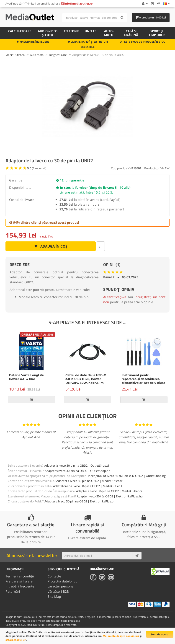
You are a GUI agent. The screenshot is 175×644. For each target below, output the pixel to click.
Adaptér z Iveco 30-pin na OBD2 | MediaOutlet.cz (109, 491)
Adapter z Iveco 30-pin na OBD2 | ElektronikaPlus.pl (79, 501)
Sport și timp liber (157, 33)
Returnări (13, 591)
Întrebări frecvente (20, 586)
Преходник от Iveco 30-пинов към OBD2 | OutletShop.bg (126, 476)
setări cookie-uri (16, 640)
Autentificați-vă (115, 297)
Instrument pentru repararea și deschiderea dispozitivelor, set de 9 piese (144, 379)
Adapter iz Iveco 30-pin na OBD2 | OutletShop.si (77, 466)
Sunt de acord (160, 634)
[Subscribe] (137, 556)
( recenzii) (37, 168)
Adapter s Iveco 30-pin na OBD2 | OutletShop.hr (77, 471)
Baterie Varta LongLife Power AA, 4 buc (26, 377)
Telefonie (72, 31)
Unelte (90, 31)
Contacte (54, 576)
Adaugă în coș (51, 246)
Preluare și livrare (19, 581)
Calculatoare (20, 31)
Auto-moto (109, 33)
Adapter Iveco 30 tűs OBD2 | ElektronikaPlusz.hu (110, 496)
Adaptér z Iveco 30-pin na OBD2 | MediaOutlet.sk (89, 481)
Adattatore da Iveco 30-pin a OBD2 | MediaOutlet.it (88, 486)
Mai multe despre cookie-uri (121, 636)
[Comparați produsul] (101, 246)
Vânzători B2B (58, 591)
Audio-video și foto (48, 33)
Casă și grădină (131, 33)
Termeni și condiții (20, 576)
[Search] (122, 18)
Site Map (54, 596)
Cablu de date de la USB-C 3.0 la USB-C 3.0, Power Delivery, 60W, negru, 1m (86, 379)
